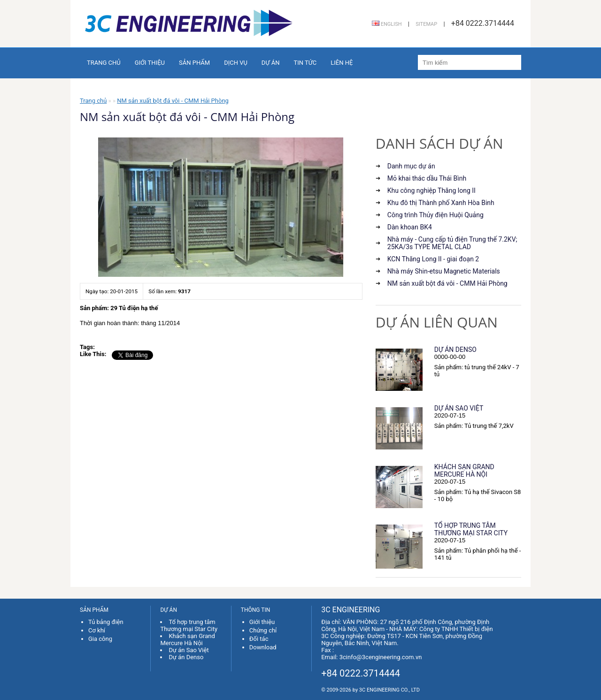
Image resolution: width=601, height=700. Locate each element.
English (387, 24)
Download (263, 647)
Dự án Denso (455, 350)
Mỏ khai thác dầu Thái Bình (427, 178)
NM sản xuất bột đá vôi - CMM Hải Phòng (173, 101)
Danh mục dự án (411, 166)
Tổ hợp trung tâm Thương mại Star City (471, 529)
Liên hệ (342, 63)
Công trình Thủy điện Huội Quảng (435, 215)
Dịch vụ (236, 63)
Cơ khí (97, 630)
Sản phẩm (194, 63)
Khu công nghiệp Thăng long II (431, 190)
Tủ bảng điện (106, 622)
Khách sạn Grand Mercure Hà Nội (464, 471)
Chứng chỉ (263, 630)
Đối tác (259, 639)
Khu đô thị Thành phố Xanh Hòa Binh (441, 203)
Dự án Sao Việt (459, 408)
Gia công (100, 639)
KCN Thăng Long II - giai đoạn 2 (433, 259)
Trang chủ (104, 63)
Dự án (271, 63)
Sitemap (426, 24)
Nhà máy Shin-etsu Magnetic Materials (444, 271)
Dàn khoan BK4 (410, 227)
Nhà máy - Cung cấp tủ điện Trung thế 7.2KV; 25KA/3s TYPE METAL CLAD (452, 243)
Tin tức (305, 63)
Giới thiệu (150, 63)
